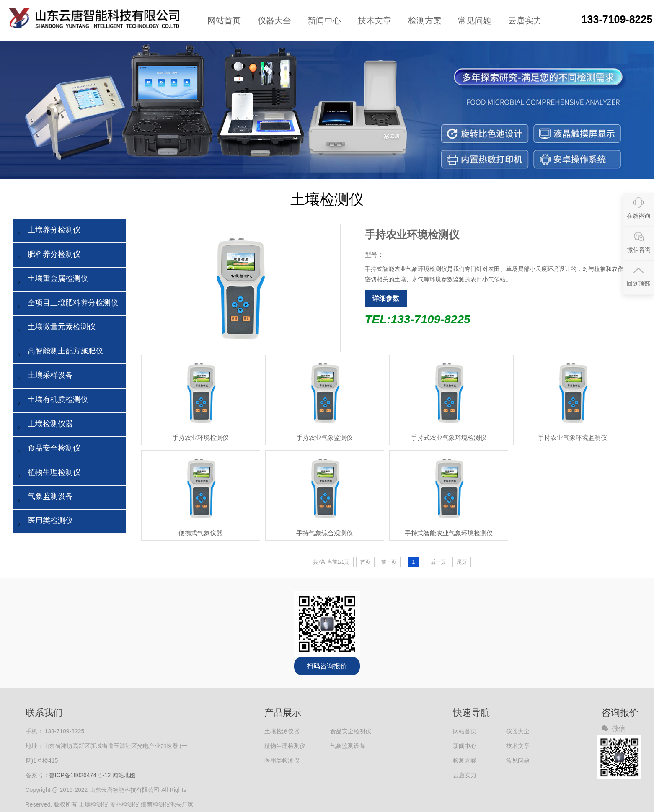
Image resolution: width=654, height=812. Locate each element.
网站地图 (124, 775)
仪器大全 (274, 21)
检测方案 (425, 21)
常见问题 (475, 21)
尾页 (462, 562)
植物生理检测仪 (48, 474)
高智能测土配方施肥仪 (59, 353)
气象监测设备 (44, 498)
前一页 (389, 562)
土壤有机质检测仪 (52, 401)
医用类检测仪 (44, 522)
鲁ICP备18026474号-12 (80, 775)
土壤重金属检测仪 (52, 280)
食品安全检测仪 (48, 450)
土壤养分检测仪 (48, 232)
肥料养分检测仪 (48, 256)
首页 (365, 562)
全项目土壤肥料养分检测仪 (67, 305)
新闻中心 (324, 21)
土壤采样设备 (44, 377)
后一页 (438, 562)
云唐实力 (525, 21)
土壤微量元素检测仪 (55, 329)
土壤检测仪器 (44, 426)
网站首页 (224, 21)
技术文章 (375, 21)
